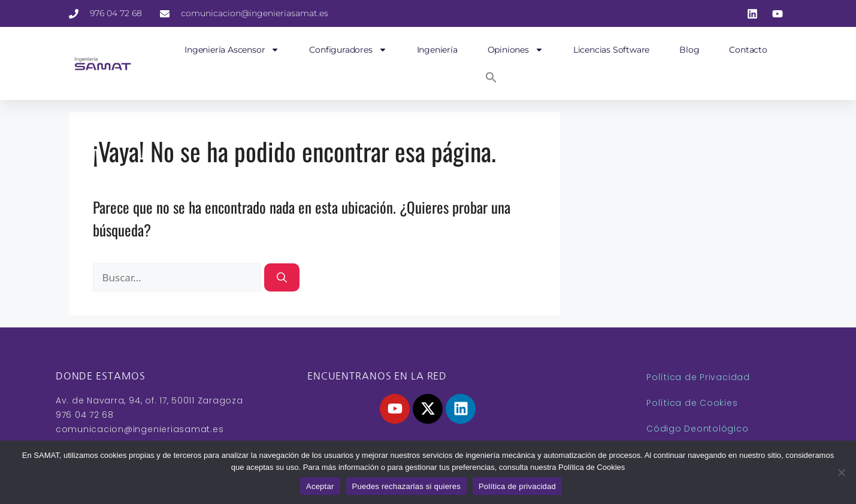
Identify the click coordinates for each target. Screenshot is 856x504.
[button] (491, 77)
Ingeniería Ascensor (232, 50)
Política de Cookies (692, 403)
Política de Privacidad (698, 377)
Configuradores (348, 50)
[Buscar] (282, 278)
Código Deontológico (697, 429)
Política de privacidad (517, 486)
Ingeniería (437, 50)
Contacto (748, 50)
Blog (689, 50)
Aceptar (320, 486)
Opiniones (515, 50)
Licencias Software (611, 50)
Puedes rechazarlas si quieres (406, 486)
